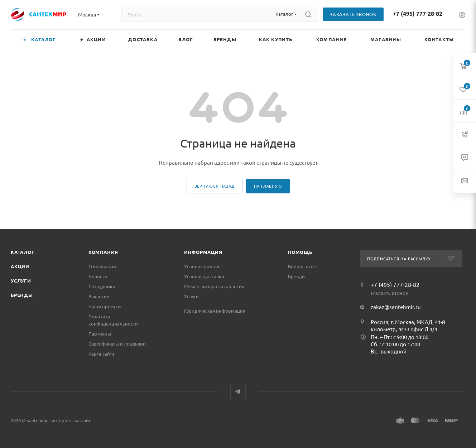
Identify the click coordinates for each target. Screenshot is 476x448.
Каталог (23, 252)
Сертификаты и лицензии (117, 344)
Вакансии (99, 296)
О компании (102, 266)
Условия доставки (204, 276)
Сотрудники (102, 286)
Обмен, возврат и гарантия (214, 286)
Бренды (22, 295)
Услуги (21, 281)
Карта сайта (102, 354)
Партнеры (100, 334)
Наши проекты (105, 306)
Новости (98, 276)
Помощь (300, 252)
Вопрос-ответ (303, 266)
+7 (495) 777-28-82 (418, 13)
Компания (103, 252)
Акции (20, 266)
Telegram (238, 392)
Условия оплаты (202, 266)
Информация (203, 252)
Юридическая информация (215, 311)
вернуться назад (215, 186)
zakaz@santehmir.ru (396, 307)
